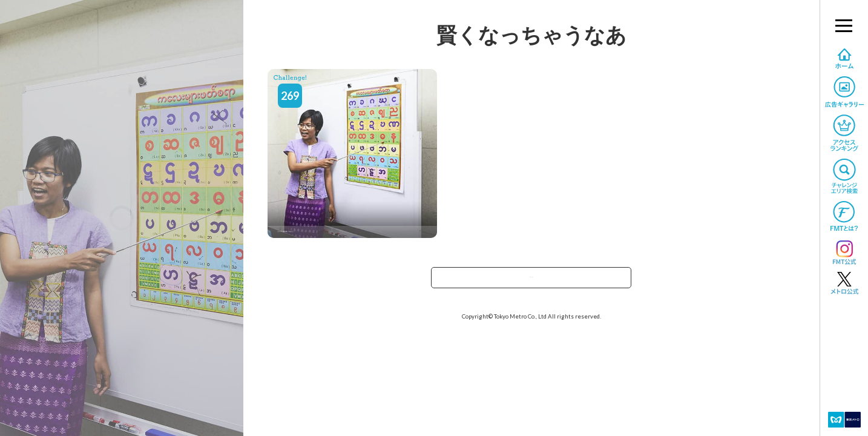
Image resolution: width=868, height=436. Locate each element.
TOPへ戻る (531, 281)
